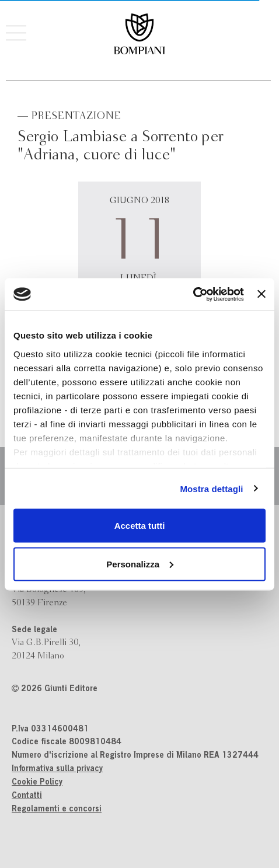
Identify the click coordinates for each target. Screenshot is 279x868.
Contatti (27, 796)
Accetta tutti (140, 526)
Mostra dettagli (211, 488)
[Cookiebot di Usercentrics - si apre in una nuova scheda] (193, 294)
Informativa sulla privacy (57, 769)
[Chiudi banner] (261, 294)
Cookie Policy (37, 783)
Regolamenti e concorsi (57, 810)
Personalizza (140, 564)
